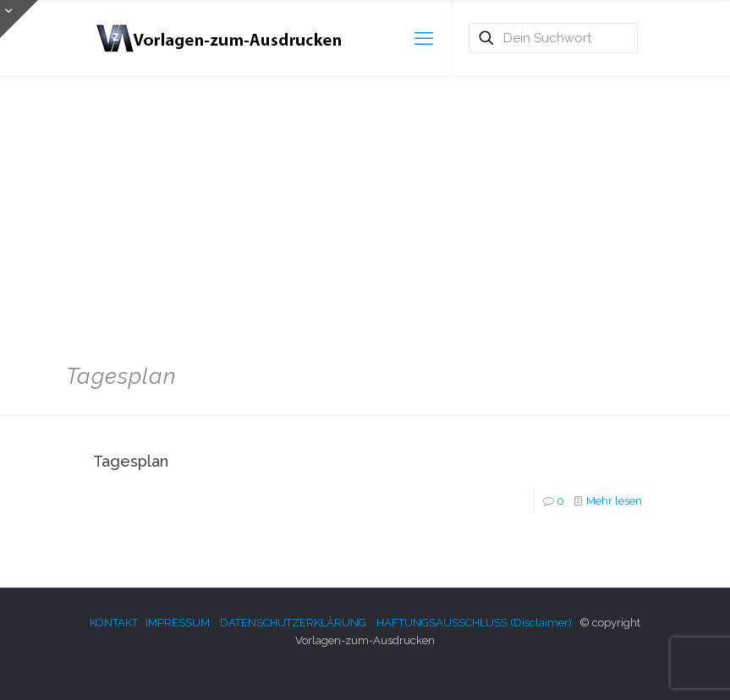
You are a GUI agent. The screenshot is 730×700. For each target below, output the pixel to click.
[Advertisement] (365, 211)
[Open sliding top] (19, 19)
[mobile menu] (424, 38)
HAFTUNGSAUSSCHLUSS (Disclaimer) (474, 623)
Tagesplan (131, 461)
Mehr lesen (614, 501)
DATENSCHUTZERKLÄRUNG (293, 623)
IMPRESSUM (178, 623)
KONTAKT (114, 623)
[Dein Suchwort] (553, 38)
